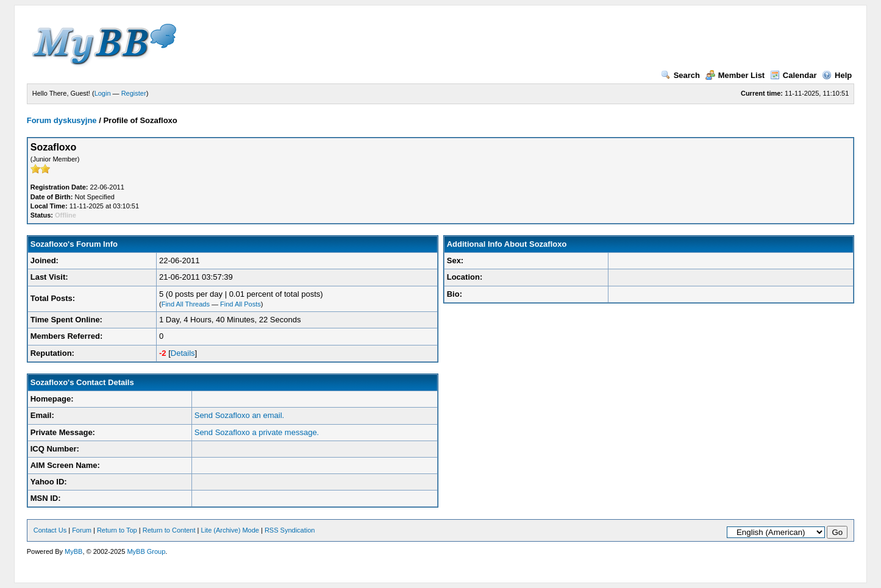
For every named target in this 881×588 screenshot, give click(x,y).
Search (680, 75)
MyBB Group (146, 551)
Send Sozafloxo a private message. (257, 432)
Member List (735, 75)
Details (183, 353)
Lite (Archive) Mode (230, 530)
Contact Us (50, 530)
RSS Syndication (290, 530)
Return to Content (169, 530)
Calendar (794, 75)
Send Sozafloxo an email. (239, 415)
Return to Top (117, 530)
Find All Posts (241, 304)
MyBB (73, 551)
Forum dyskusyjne (62, 120)
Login (103, 93)
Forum (82, 530)
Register (134, 93)
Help (837, 75)
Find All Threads (186, 304)
